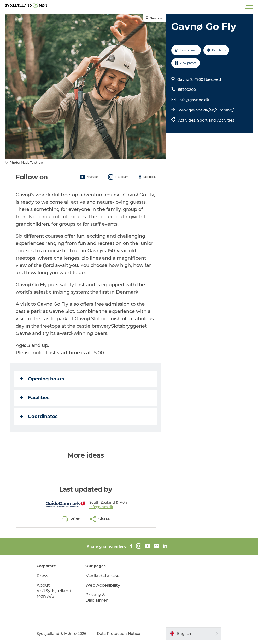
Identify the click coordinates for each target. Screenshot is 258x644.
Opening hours (42, 379)
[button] (153, 6)
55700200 (187, 90)
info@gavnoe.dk (194, 100)
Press (42, 576)
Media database (102, 576)
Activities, (188, 120)
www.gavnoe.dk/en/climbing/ (206, 110)
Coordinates (39, 417)
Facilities (35, 398)
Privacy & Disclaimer (97, 597)
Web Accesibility (103, 585)
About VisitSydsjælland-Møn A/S (55, 591)
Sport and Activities (216, 120)
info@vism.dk (101, 507)
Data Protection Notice (119, 634)
